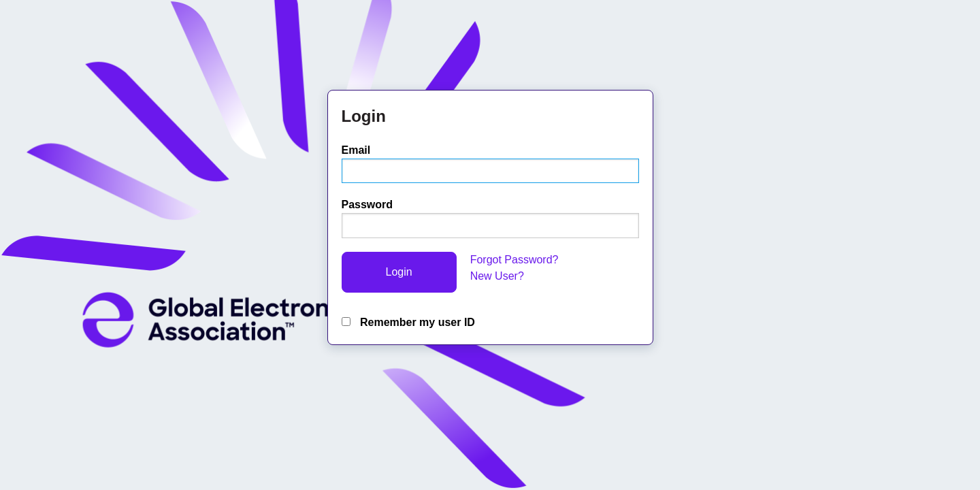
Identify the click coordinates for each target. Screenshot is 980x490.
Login (399, 272)
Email (356, 150)
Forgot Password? (514, 260)
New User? (497, 276)
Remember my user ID (408, 322)
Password (367, 205)
